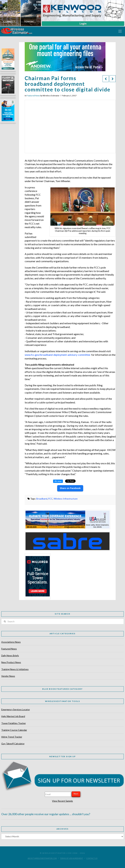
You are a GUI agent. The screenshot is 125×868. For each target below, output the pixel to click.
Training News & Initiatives (15, 669)
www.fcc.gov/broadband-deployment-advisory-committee (57, 355)
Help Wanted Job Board (13, 716)
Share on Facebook (70, 488)
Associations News (11, 642)
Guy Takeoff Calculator (13, 744)
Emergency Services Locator (16, 709)
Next (76, 794)
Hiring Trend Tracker (12, 737)
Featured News (33, 96)
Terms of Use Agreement (71, 858)
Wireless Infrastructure (66, 499)
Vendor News (8, 676)
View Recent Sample (62, 801)
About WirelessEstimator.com (42, 858)
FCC (50, 499)
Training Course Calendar (14, 730)
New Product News (11, 662)
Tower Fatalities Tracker (14, 723)
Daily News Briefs (10, 655)
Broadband (42, 499)
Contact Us (92, 858)
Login (83, 24)
